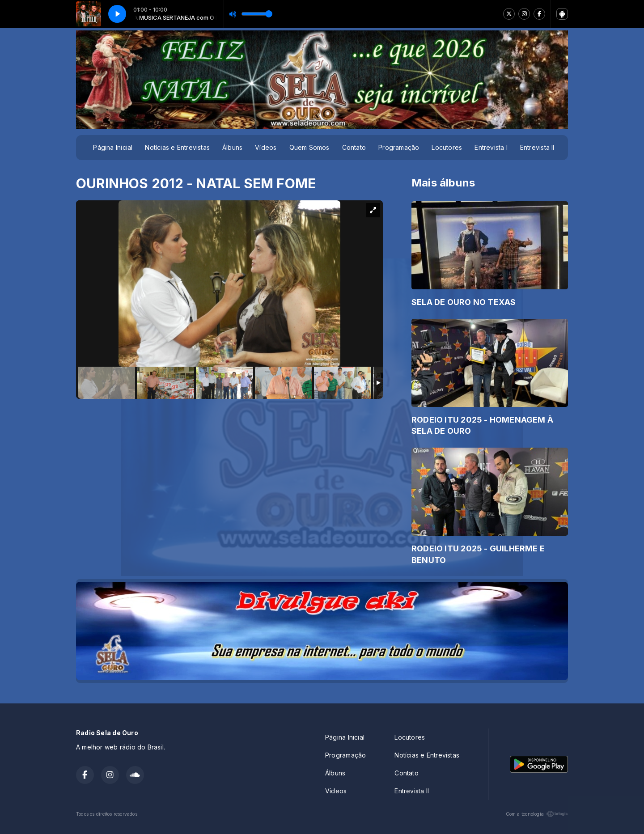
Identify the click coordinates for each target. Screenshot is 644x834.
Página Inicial (113, 147)
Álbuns (232, 147)
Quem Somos (309, 147)
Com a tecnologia (537, 814)
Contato (354, 147)
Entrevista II (537, 147)
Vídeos (266, 147)
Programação (399, 147)
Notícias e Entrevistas (177, 147)
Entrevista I (491, 147)
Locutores (447, 147)
